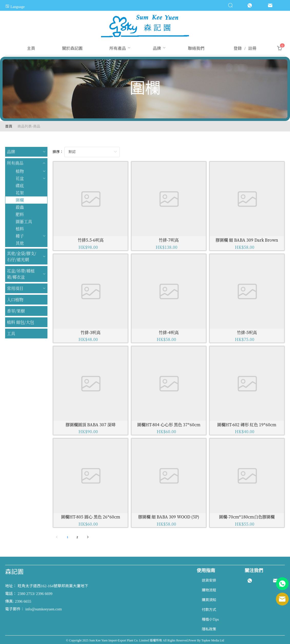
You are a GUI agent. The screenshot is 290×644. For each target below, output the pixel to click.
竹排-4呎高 (169, 332)
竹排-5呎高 (247, 332)
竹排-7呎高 (169, 240)
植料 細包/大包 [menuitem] (21, 322)
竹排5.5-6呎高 (91, 240)
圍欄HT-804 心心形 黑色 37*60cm (169, 425)
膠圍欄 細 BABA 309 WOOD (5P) (169, 517)
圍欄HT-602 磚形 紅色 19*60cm (247, 425)
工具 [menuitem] (11, 333)
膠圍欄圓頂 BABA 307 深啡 (91, 425)
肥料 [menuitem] (20, 214)
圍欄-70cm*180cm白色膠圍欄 (247, 517)
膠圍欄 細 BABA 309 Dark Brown (247, 240)
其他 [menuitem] (20, 243)
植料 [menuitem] (20, 229)
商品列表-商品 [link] (29, 126)
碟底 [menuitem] (20, 186)
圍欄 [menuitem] (20, 200)
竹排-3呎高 (91, 332)
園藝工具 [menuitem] (24, 221)
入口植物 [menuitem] (15, 300)
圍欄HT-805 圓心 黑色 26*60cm (91, 517)
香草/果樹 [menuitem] (16, 311)
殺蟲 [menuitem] (20, 207)
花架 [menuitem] (20, 193)
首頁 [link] (9, 126)
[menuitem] (31, 49)
